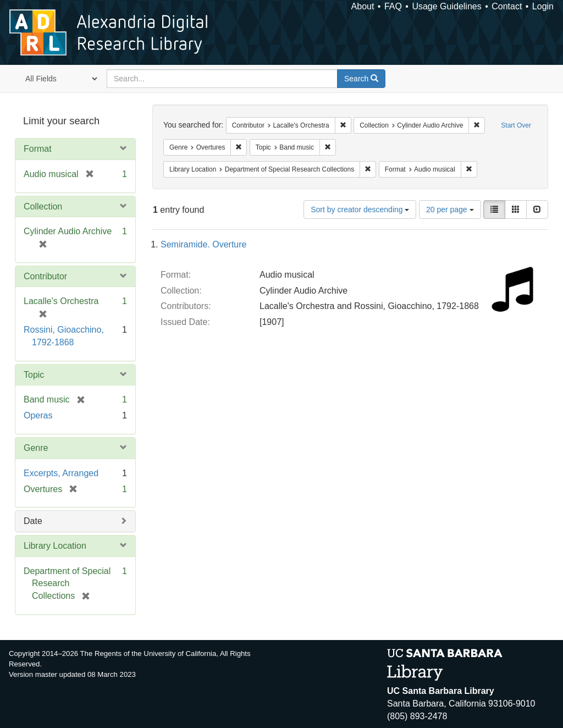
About (363, 6)
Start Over (516, 125)
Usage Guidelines (446, 6)
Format (38, 149)
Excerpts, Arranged (61, 473)
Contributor (45, 276)
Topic (34, 375)
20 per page (450, 209)
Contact (507, 6)
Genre (36, 448)
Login (543, 6)
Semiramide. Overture (204, 244)
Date (33, 521)
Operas (38, 415)
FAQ (393, 6)
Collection (43, 206)
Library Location (55, 546)
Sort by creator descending (360, 209)
